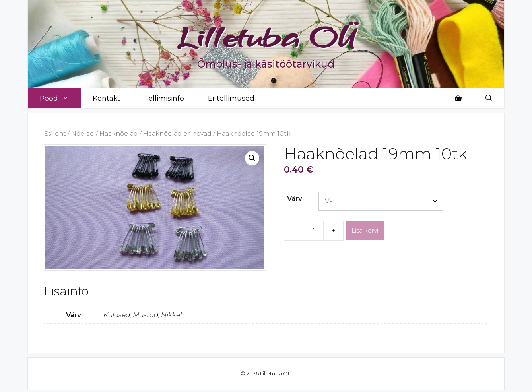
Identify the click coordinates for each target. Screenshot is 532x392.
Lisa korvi (365, 230)
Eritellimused (231, 98)
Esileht (55, 133)
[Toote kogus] (314, 231)
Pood (60, 98)
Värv (295, 198)
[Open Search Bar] (489, 98)
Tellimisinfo (164, 98)
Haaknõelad (119, 133)
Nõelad (83, 133)
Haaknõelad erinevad (177, 133)
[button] (252, 158)
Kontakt (106, 98)
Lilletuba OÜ (266, 37)
